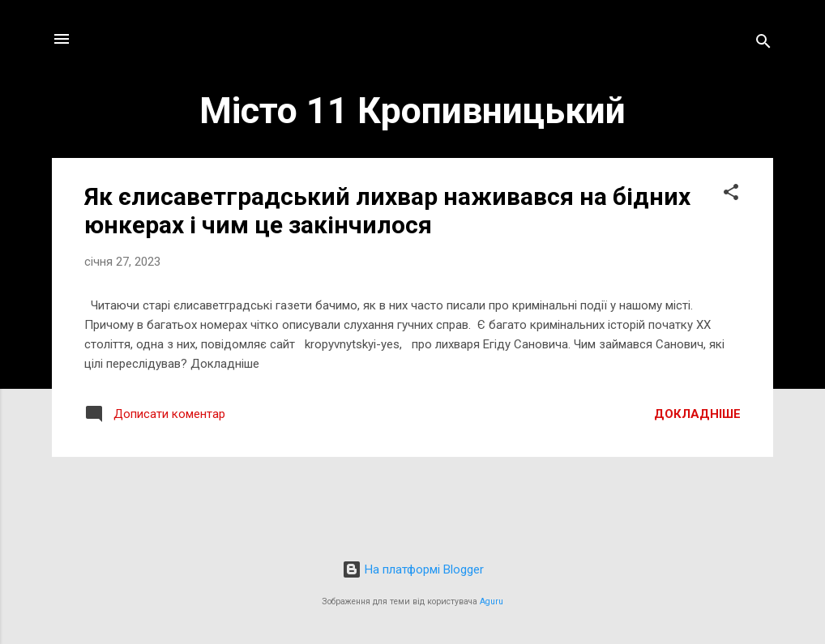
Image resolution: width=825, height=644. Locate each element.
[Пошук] (763, 44)
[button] (731, 195)
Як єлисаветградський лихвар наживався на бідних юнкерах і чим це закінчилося (387, 211)
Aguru (492, 601)
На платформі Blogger (413, 569)
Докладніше (697, 414)
